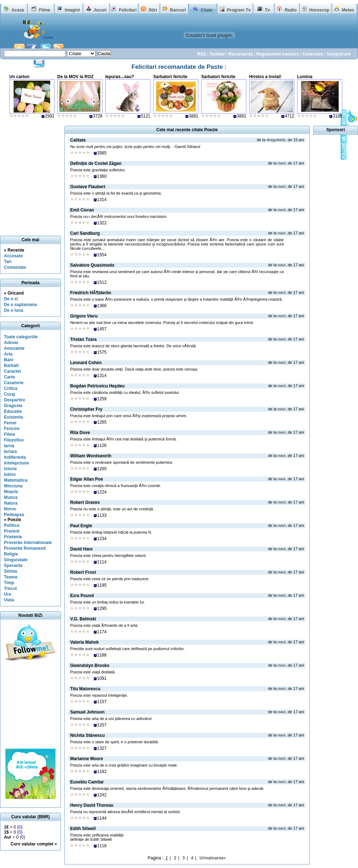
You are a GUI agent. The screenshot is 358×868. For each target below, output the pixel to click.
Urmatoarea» (212, 858)
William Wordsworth (91, 456)
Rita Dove (80, 433)
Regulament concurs (278, 54)
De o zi (11, 299)
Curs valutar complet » (34, 844)
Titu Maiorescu (85, 689)
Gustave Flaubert (88, 187)
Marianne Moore (87, 759)
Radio (291, 10)
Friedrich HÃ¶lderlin (91, 293)
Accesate (13, 256)
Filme (45, 10)
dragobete (276, 140)
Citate (206, 10)
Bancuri (178, 10)
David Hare (81, 549)
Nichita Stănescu (88, 735)
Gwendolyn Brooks (90, 666)
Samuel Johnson (87, 712)
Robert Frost (83, 572)
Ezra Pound (82, 596)
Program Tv (239, 10)
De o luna (14, 310)
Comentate (15, 267)
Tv (267, 10)
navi (282, 163)
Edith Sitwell (83, 829)
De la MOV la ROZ (75, 77)
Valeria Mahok (84, 642)
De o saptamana (20, 305)
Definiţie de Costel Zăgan (96, 163)
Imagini (72, 10)
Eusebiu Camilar (87, 782)
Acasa (18, 10)
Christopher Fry (86, 409)
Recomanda (241, 54)
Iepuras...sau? (120, 77)
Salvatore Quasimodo (92, 265)
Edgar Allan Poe (87, 479)
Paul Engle (81, 526)
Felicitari (128, 10)
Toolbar (217, 54)
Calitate (78, 140)
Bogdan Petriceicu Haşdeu (97, 386)
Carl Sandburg (85, 233)
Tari (8, 262)
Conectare (313, 54)
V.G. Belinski (83, 619)
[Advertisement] (30, 706)
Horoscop (319, 10)
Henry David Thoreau (92, 805)
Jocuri (100, 10)
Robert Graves (85, 502)
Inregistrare (339, 54)
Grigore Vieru (84, 316)
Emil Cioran (82, 210)
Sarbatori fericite (170, 77)
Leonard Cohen (86, 363)
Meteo (348, 10)
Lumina (305, 77)
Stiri (153, 10)
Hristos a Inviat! (265, 77)
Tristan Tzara (83, 339)
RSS (202, 54)
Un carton (19, 77)
